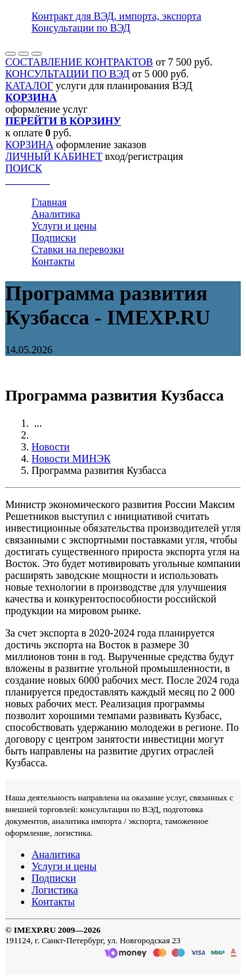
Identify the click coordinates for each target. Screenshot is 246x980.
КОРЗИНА (30, 145)
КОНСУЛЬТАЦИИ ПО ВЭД (67, 74)
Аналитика (56, 214)
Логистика (55, 890)
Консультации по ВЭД (81, 28)
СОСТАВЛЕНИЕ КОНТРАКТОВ (79, 62)
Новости (51, 447)
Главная (49, 202)
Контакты (53, 261)
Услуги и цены (64, 226)
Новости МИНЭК (71, 459)
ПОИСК (24, 168)
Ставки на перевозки (78, 249)
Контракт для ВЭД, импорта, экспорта (116, 16)
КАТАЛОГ (29, 86)
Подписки (54, 238)
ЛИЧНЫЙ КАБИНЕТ (54, 156)
